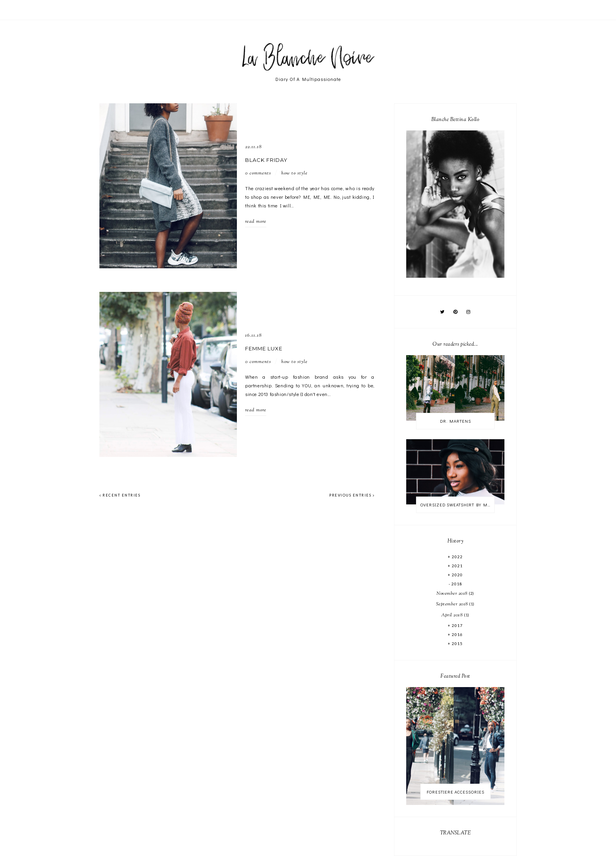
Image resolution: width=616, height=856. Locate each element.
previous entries (352, 495)
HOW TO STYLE (294, 173)
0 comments (258, 173)
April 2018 (453, 615)
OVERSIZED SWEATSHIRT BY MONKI (457, 505)
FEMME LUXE (264, 348)
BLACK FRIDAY (266, 160)
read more (256, 222)
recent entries (120, 495)
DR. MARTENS (456, 421)
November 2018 (453, 594)
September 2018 (453, 604)
